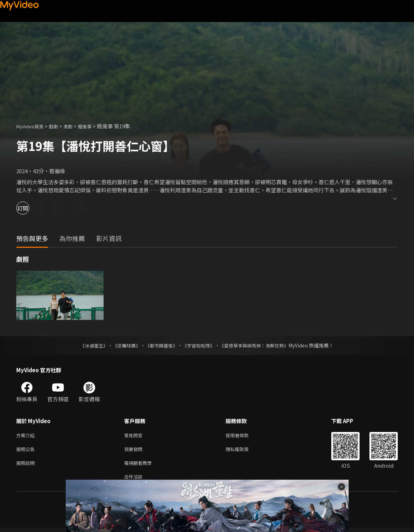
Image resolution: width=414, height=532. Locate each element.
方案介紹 (27, 436)
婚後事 (94, 126)
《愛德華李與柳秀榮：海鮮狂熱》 (259, 345)
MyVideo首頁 (32, 126)
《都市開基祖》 (160, 345)
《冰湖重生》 (88, 345)
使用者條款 (243, 436)
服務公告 (27, 451)
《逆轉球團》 (123, 345)
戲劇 (59, 126)
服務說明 (27, 465)
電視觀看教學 (140, 465)
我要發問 (135, 451)
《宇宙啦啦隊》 (199, 345)
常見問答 (135, 436)
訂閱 (30, 208)
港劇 (75, 126)
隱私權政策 (243, 451)
